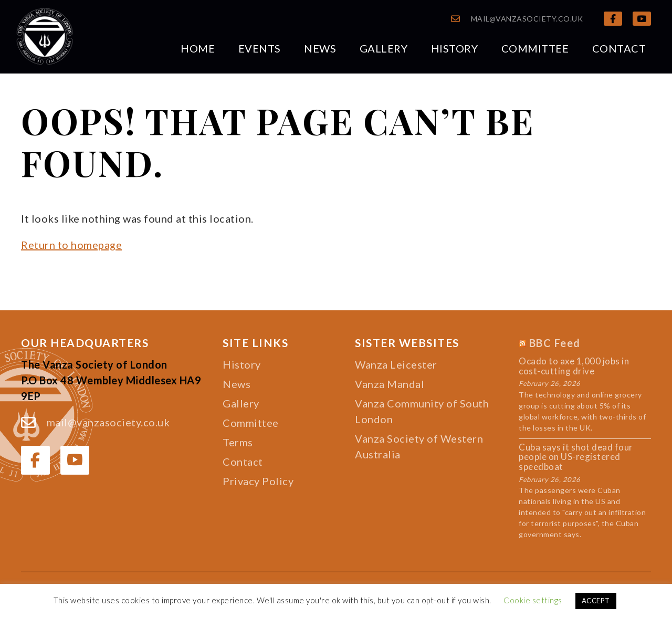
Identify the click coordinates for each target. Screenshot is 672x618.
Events (260, 48)
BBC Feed (555, 343)
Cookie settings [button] (533, 600)
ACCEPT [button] (596, 601)
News (320, 48)
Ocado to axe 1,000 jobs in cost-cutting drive (574, 366)
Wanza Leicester (396, 364)
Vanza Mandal (390, 384)
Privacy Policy (258, 481)
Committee (535, 48)
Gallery (384, 48)
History (455, 48)
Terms (238, 442)
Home (198, 48)
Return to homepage (71, 245)
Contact (619, 48)
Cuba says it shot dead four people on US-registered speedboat (576, 457)
